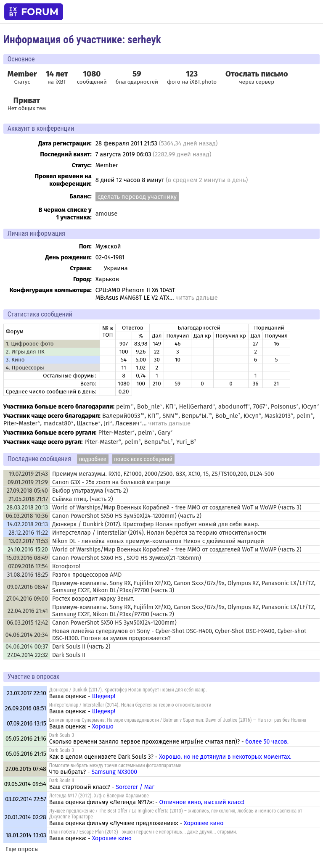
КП (170, 406)
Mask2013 (278, 416)
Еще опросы (22, 849)
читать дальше (196, 298)
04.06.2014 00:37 (27, 647)
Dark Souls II (69, 655)
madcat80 (57, 423)
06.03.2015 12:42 (27, 623)
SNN (168, 416)
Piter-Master (21, 423)
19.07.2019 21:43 (28, 474)
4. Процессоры (25, 368)
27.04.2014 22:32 (28, 655)
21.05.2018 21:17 (28, 499)
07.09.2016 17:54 (28, 566)
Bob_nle (148, 406)
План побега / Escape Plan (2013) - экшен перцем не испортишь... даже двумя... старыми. (143, 832)
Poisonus (283, 406)
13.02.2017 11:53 (28, 541)
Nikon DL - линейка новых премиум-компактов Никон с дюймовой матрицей (158, 541)
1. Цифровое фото (30, 344)
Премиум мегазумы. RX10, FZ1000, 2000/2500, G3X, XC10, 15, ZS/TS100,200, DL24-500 (163, 474)
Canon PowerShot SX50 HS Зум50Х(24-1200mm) (114, 623)
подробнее (93, 459)
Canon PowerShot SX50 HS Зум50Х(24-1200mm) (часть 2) (127, 516)
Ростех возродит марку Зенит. (93, 599)
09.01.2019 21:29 (28, 482)
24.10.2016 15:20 (28, 550)
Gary (164, 433)
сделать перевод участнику (137, 197)
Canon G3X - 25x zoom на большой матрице (111, 482)
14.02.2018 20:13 (28, 524)
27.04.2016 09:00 (27, 599)
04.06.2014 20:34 (27, 635)
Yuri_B (185, 442)
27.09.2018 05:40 (27, 491)
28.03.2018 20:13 (27, 508)
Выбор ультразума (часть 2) (90, 491)
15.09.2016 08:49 (27, 558)
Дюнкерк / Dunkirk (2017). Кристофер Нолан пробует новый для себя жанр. (156, 524)
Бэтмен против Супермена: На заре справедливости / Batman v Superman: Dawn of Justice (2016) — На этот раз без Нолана (178, 720)
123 (192, 74)
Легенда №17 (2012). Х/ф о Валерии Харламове (99, 796)
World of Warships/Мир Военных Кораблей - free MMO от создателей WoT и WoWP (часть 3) (177, 508)
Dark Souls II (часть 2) (81, 647)
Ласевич (127, 423)
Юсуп (309, 406)
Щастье (87, 423)
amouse (106, 214)
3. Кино (15, 360)
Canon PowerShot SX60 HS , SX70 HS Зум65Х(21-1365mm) (127, 558)
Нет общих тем (27, 104)
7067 (259, 406)
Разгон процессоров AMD (87, 575)
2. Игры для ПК (25, 352)
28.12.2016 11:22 (28, 533)
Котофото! (66, 566)
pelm (123, 406)
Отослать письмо (257, 74)
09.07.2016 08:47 (28, 587)
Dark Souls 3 (62, 735)
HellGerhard (196, 406)
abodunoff (233, 406)
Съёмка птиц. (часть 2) (83, 499)
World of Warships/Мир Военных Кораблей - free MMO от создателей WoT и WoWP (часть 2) (177, 550)
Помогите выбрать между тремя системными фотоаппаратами (115, 765)
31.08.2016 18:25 (27, 575)
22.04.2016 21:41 (28, 611)
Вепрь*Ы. (195, 416)
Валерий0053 (121, 416)
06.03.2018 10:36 (27, 516)
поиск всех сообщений (143, 459)
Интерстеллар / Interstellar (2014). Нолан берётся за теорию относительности (159, 533)
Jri (107, 423)
